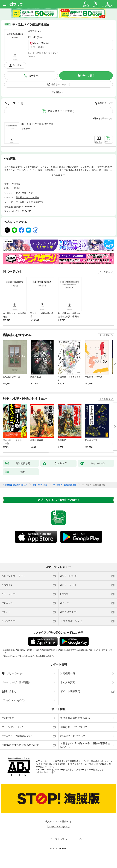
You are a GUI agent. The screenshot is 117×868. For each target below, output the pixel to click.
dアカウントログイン (14, 700)
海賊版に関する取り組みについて (20, 745)
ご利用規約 (8, 718)
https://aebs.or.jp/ (46, 772)
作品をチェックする (61, 84)
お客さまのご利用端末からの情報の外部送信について (85, 745)
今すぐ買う (89, 76)
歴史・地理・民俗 (24, 193)
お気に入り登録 (105, 103)
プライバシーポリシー (14, 727)
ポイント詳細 (36, 47)
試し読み (17, 65)
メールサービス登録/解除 (16, 682)
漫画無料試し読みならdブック (15, 485)
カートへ (34, 76)
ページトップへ (58, 839)
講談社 (17, 188)
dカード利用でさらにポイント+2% (42, 53)
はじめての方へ (13, 673)
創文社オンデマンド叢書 (27, 197)
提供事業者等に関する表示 (75, 718)
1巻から (97, 119)
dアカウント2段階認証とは (17, 736)
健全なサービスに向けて (74, 727)
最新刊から (107, 119)
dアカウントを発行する (58, 822)
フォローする (39, 31)
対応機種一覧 (68, 673)
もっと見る (105, 272)
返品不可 (32, 56)
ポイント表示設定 (70, 691)
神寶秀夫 (33, 31)
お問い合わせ (9, 691)
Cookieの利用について (73, 736)
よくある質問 (68, 682)
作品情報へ (57, 92)
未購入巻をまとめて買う (61, 111)
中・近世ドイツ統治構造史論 (37, 124)
